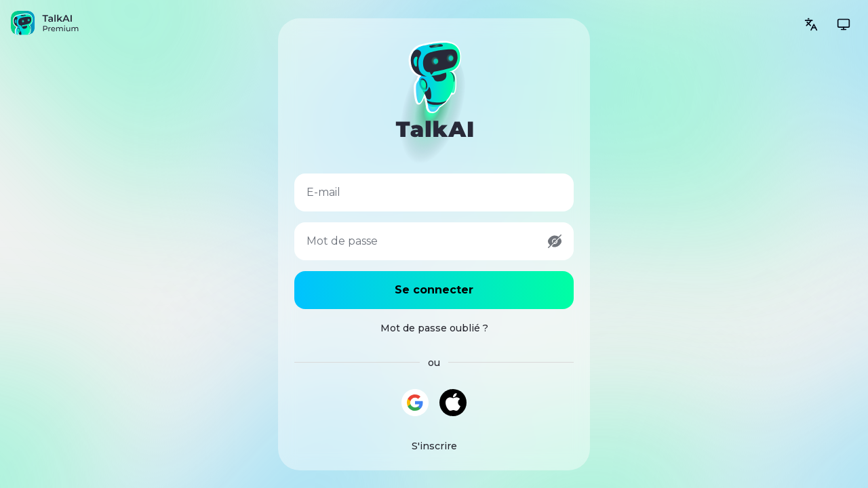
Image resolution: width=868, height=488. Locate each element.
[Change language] (811, 24)
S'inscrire (434, 446)
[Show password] (555, 241)
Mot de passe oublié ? (434, 328)
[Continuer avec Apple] (453, 403)
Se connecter (434, 290)
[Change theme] (844, 24)
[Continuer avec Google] (415, 403)
